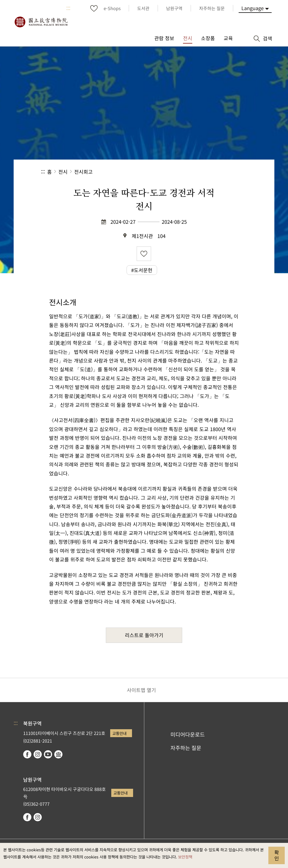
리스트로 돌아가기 (144, 635)
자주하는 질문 (186, 748)
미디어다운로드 (188, 734)
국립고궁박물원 (41, 22)
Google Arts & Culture (58, 754)
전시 (63, 172)
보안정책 (185, 857)
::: (68, 8)
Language (253, 8)
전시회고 (83, 172)
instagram (38, 754)
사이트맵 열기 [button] (141, 690)
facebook (27, 754)
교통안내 (119, 733)
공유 (187, 172)
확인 (277, 855)
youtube (48, 754)
